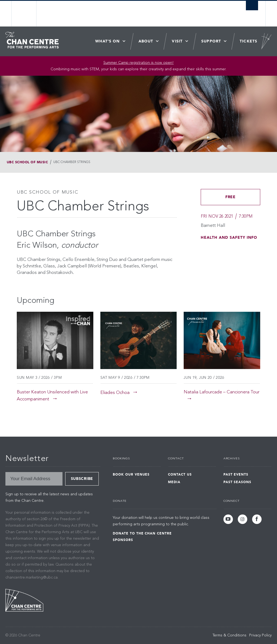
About (146, 41)
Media (174, 482)
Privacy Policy (260, 635)
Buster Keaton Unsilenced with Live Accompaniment (52, 396)
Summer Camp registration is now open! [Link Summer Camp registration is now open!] (138, 63)
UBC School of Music (27, 162)
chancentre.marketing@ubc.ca (32, 577)
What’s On (108, 41)
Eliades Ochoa (115, 393)
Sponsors (123, 540)
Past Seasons (238, 482)
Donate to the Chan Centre (142, 533)
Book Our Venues (131, 474)
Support (211, 41)
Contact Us (180, 474)
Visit (177, 41)
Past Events (236, 474)
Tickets (248, 41)
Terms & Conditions (230, 635)
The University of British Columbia (28, 14)
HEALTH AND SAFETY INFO (229, 238)
